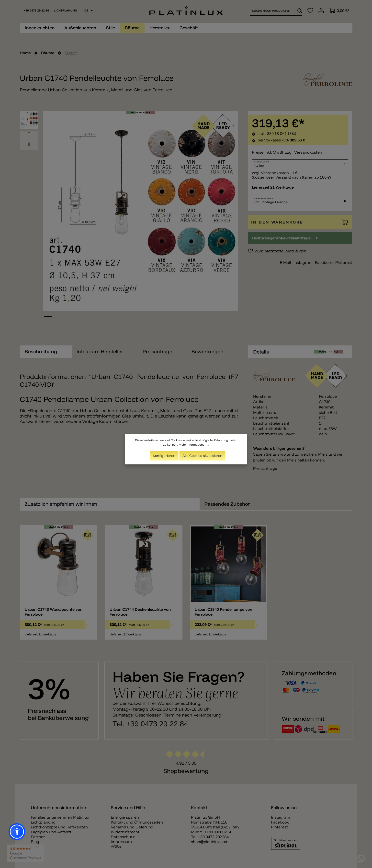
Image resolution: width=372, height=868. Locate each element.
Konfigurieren (164, 456)
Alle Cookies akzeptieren (202, 456)
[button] (17, 832)
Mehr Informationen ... (194, 445)
